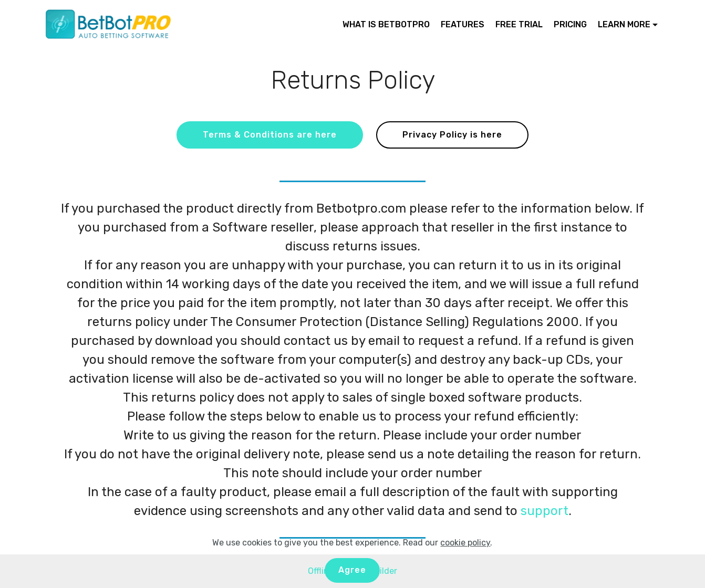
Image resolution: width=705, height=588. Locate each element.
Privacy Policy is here (452, 135)
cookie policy (465, 543)
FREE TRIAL (519, 24)
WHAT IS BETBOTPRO (386, 24)
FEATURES (463, 24)
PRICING (570, 24)
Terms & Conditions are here (270, 135)
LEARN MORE (624, 24)
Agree (352, 570)
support (545, 511)
